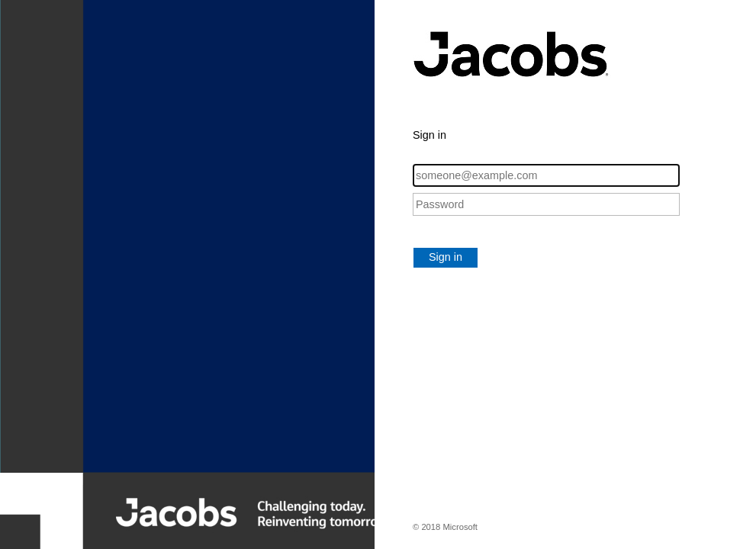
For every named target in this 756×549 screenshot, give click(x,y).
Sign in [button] (446, 257)
